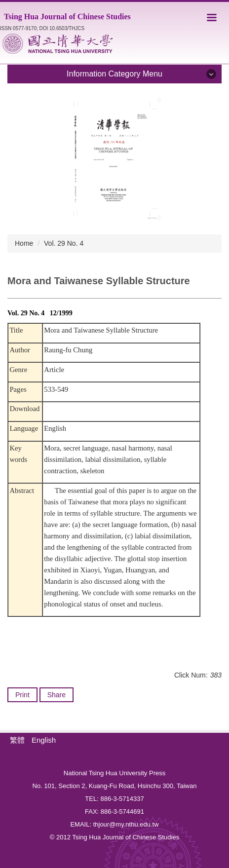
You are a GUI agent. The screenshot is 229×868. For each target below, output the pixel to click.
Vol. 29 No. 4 (64, 243)
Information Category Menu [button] (114, 74)
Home (24, 243)
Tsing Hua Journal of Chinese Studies (67, 17)
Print (22, 695)
